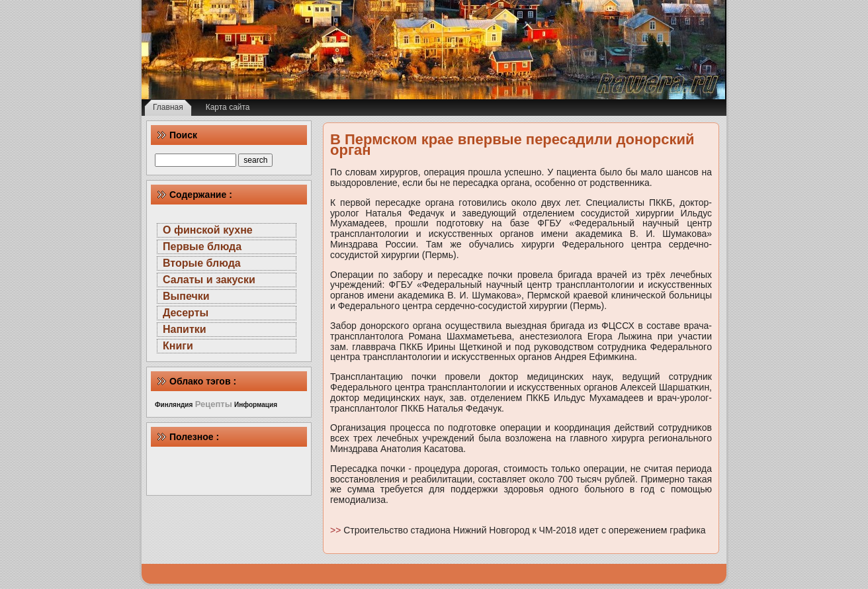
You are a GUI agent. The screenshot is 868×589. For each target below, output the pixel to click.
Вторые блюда (202, 263)
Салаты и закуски (209, 280)
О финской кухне (208, 230)
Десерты (186, 313)
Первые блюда (202, 247)
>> (337, 530)
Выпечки (186, 296)
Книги (178, 346)
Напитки (185, 329)
